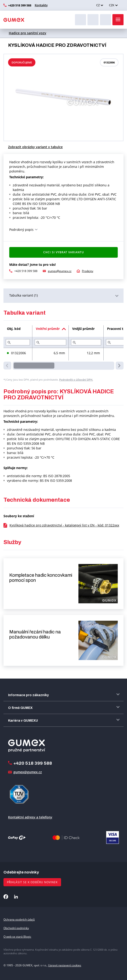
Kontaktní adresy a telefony (30, 817)
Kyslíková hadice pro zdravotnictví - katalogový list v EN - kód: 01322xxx (64, 525)
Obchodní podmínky (16, 928)
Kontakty (41, 5)
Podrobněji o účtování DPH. (76, 380)
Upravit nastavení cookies (65, 965)
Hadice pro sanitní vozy (28, 33)
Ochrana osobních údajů (19, 919)
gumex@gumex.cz (60, 271)
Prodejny (88, 271)
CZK (112, 5)
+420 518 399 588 (20, 5)
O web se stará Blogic (17, 937)
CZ (98, 5)
